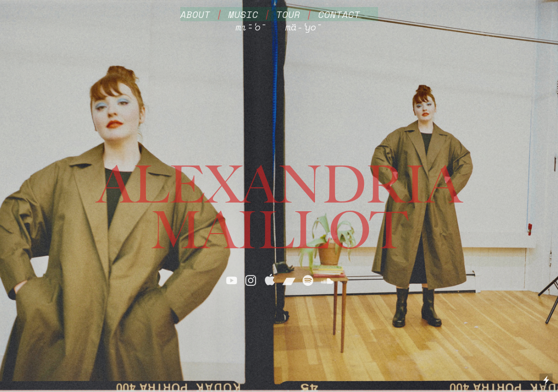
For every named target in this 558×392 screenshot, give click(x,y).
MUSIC (243, 14)
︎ (270, 280)
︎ (251, 280)
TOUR (288, 14)
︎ (289, 280)
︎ (308, 280)
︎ (327, 280)
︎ (232, 280)
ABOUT (195, 14)
